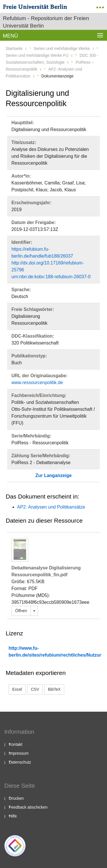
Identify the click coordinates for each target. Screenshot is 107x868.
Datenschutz (20, 762)
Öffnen (21, 611)
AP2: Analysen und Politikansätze (51, 507)
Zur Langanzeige (53, 475)
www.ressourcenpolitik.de (37, 383)
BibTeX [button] (54, 689)
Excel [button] (17, 689)
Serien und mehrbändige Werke (62, 48)
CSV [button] (35, 689)
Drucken (16, 798)
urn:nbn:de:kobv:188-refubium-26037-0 (51, 277)
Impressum (19, 753)
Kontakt (16, 744)
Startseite (14, 48)
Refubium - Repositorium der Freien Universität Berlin (46, 22)
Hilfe (13, 816)
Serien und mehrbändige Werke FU (37, 55)
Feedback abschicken (28, 807)
